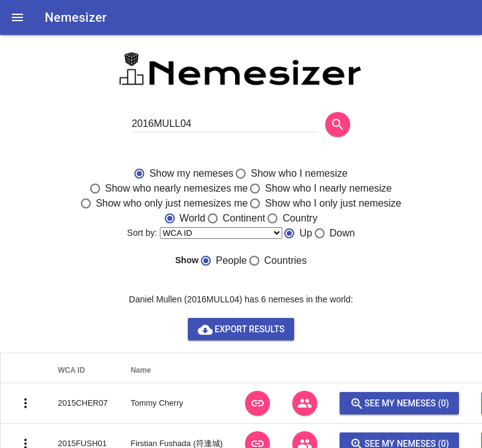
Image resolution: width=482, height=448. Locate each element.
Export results (241, 329)
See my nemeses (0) (399, 403)
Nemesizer (76, 17)
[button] (17, 17)
